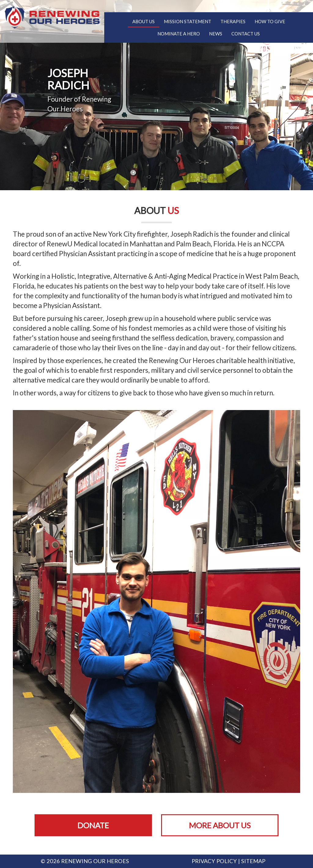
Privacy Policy (214, 861)
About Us (144, 21)
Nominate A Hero (179, 34)
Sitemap (253, 861)
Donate (93, 825)
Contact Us (246, 34)
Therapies (233, 21)
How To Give (270, 21)
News (216, 34)
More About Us (220, 825)
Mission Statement (188, 21)
